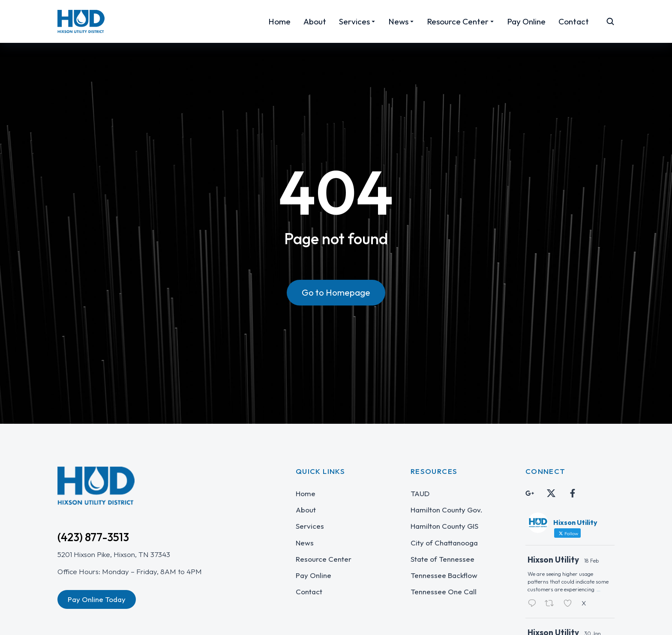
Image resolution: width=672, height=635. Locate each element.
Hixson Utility (553, 560)
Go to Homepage (336, 292)
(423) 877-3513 (93, 537)
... (598, 589)
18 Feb (591, 561)
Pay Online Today (97, 599)
